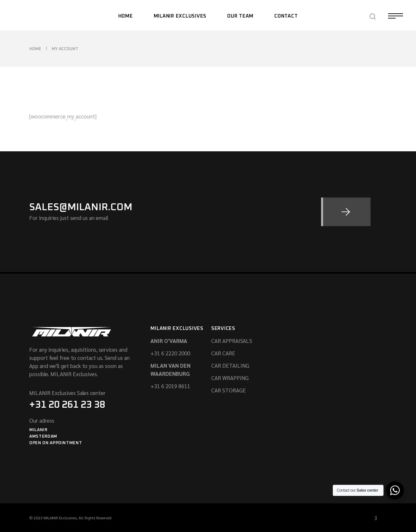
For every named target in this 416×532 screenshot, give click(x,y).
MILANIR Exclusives (60, 518)
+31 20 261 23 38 (67, 405)
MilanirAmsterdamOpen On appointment (56, 437)
